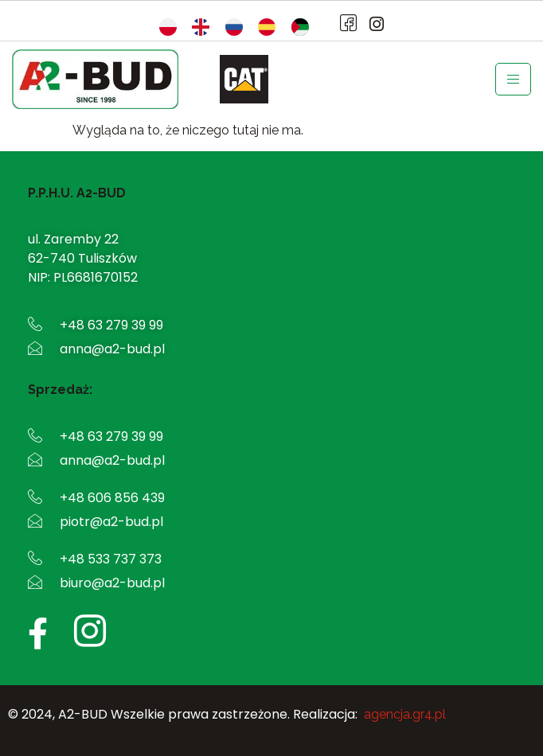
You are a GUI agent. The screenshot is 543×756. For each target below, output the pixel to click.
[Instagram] (372, 25)
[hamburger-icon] (513, 79)
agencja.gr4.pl (405, 714)
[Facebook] (345, 25)
